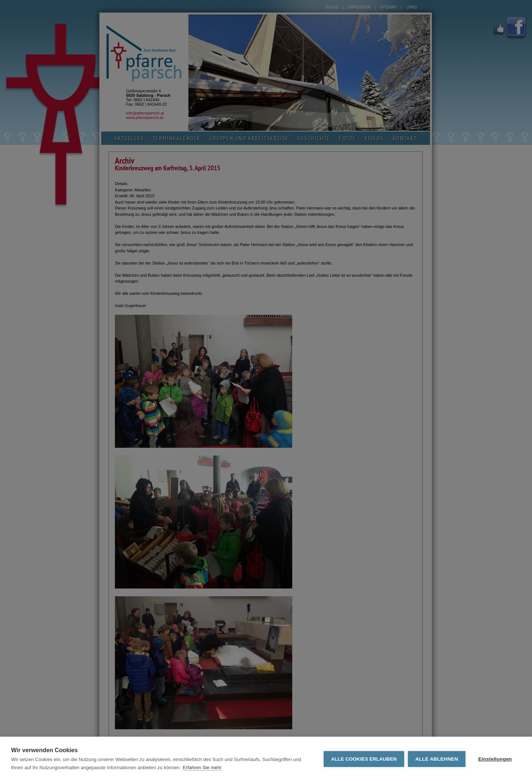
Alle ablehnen (437, 759)
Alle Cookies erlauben (364, 759)
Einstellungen (495, 759)
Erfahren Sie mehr (202, 768)
